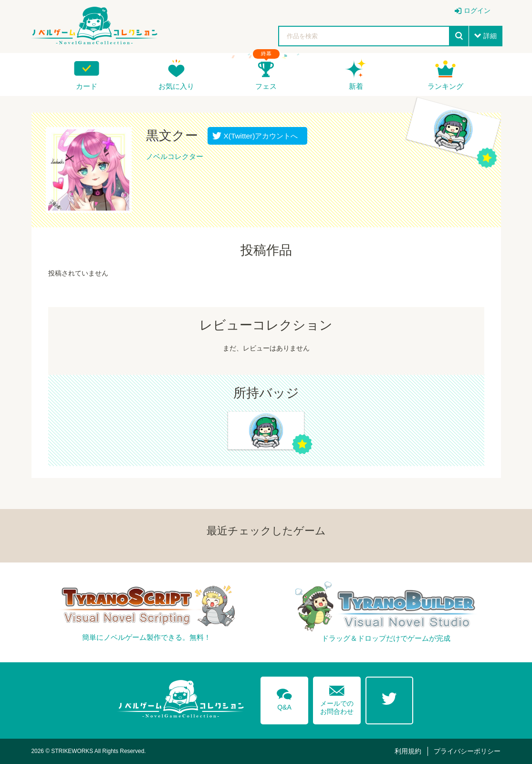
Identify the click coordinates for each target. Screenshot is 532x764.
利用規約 (408, 751)
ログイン (477, 11)
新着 (356, 86)
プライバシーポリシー (467, 751)
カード (87, 86)
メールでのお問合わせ (337, 698)
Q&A (284, 698)
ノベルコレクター (175, 156)
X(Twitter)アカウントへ (259, 136)
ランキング (445, 86)
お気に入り (176, 86)
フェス (266, 86)
